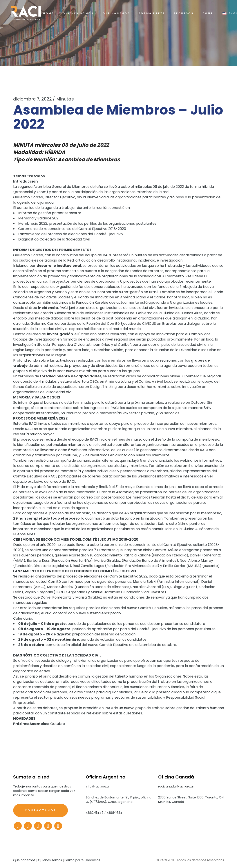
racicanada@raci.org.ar (176, 786)
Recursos (93, 860)
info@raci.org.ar (98, 786)
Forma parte (74, 860)
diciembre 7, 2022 (33, 99)
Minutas (65, 99)
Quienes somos (50, 860)
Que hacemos (24, 860)
